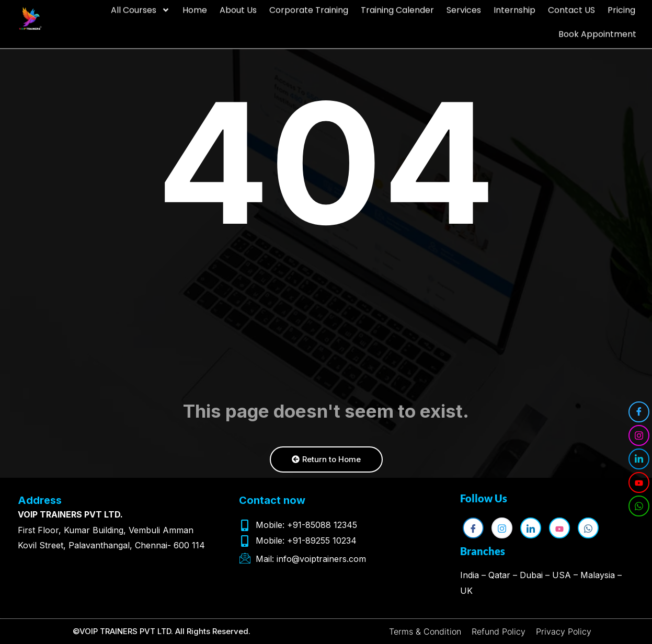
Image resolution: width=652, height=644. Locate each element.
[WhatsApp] (639, 506)
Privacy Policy (564, 631)
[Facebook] (639, 412)
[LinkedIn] (639, 459)
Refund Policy (499, 631)
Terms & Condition (425, 631)
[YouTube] (639, 482)
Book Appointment (597, 26)
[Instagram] (639, 435)
